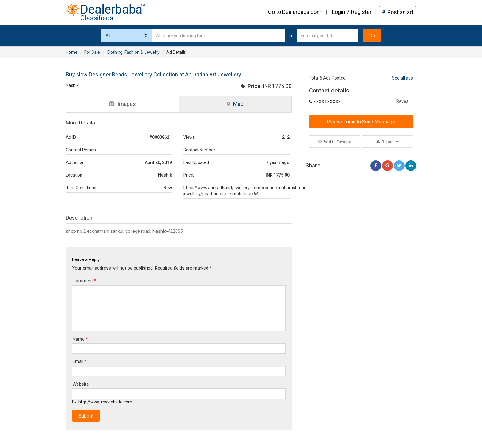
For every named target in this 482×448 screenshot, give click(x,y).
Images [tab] (122, 104)
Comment (84, 281)
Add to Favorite (334, 142)
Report (387, 142)
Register (361, 12)
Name (80, 339)
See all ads (402, 78)
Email (80, 361)
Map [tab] (235, 104)
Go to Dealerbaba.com (295, 12)
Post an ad (397, 12)
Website (81, 384)
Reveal (403, 101)
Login (339, 12)
